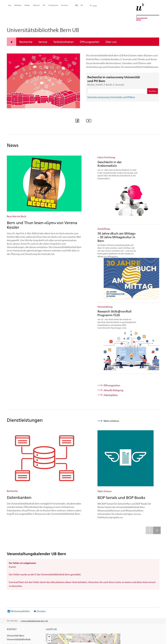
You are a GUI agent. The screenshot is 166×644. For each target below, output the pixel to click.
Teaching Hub (53, 5)
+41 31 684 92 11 (23, 535)
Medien (27, 5)
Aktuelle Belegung (113, 265)
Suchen (153, 91)
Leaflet (104, 557)
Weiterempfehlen (20, 486)
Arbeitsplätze (111, 270)
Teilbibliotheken (64, 42)
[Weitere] (157, 406)
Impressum (90, 615)
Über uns (111, 42)
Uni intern (65, 5)
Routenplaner (76, 525)
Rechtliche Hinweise (72, 615)
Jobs (10, 5)
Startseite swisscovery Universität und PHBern (111, 97)
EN (82, 5)
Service (43, 42)
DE (77, 5)
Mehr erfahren (111, 296)
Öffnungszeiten (90, 42)
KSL (44, 5)
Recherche (26, 42)
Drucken (41, 486)
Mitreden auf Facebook (23, 544)
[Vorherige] (149, 406)
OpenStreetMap (111, 557)
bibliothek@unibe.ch (17, 538)
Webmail (36, 5)
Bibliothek (18, 5)
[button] (83, 531)
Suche (95, 6)
